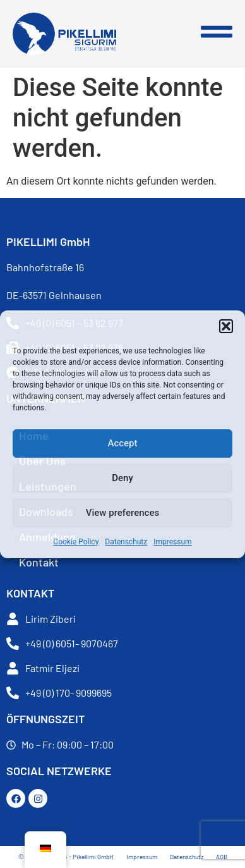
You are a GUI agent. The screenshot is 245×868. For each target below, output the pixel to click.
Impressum (172, 542)
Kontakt (39, 562)
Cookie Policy (76, 542)
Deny (122, 478)
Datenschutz (126, 542)
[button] (226, 326)
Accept (122, 443)
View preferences (122, 513)
